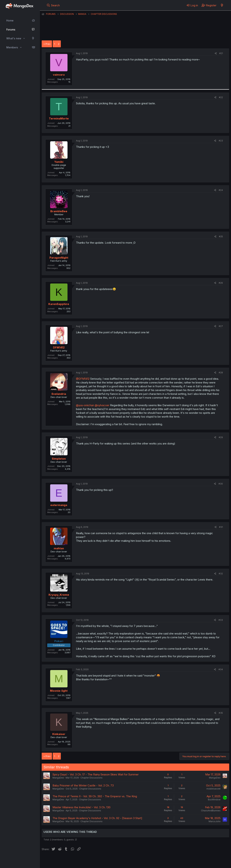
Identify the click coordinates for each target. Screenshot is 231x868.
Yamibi (59, 162)
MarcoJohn (215, 821)
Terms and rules (109, 860)
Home (10, 20)
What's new (14, 38)
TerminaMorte (59, 118)
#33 (221, 620)
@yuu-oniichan (85, 405)
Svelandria (59, 394)
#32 (221, 574)
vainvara (59, 75)
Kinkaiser (59, 734)
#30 (221, 484)
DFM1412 (59, 347)
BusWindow (214, 800)
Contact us (89, 860)
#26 (221, 283)
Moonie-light (59, 691)
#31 (221, 527)
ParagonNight (59, 258)
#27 (221, 326)
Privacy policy (130, 860)
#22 (221, 97)
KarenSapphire (59, 304)
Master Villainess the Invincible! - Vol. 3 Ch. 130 (81, 807)
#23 (221, 141)
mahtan (59, 548)
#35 (221, 713)
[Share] (216, 54)
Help (145, 860)
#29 (221, 437)
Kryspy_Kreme (59, 595)
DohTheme (195, 863)
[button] (24, 38)
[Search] (53, 5)
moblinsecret (213, 789)
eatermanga (59, 505)
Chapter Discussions (91, 778)
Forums (11, 30)
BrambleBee (59, 211)
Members (12, 47)
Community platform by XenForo (200, 860)
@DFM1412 (83, 379)
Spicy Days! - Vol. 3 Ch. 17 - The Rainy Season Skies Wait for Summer (96, 774)
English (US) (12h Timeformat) (60, 860)
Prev (48, 44)
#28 (221, 373)
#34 (221, 669)
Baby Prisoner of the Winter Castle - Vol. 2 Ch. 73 (83, 785)
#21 (221, 53)
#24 (221, 190)
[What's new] (222, 5)
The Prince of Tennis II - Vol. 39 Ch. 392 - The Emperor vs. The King (95, 796)
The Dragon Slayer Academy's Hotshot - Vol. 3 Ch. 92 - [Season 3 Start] (97, 818)
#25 (221, 236)
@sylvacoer (102, 405)
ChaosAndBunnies (211, 811)
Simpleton (59, 459)
